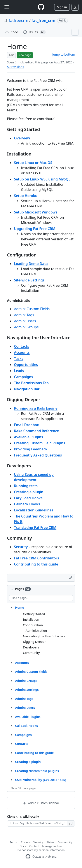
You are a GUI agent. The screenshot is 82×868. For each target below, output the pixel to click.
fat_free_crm (43, 20)
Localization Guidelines (34, 510)
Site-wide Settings (29, 280)
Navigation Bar (27, 389)
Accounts (22, 352)
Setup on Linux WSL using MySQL (42, 179)
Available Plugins (29, 437)
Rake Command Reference (37, 431)
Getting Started (34, 614)
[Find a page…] (41, 598)
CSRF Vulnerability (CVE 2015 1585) (41, 780)
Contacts (22, 346)
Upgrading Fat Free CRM (35, 229)
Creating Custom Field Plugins (40, 443)
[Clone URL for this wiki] (37, 823)
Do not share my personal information (41, 850)
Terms (14, 842)
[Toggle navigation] (7, 7)
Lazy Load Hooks (28, 498)
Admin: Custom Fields (32, 309)
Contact (34, 846)
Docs (23, 846)
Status (50, 842)
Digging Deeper (34, 642)
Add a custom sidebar (41, 803)
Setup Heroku (26, 196)
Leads (19, 371)
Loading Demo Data (31, 264)
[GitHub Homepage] (28, 857)
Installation (31, 619)
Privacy (25, 842)
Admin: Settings (27, 690)
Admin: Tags (24, 315)
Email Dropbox (26, 425)
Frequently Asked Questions (38, 455)
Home (20, 608)
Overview (22, 138)
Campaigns (24, 377)
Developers (31, 647)
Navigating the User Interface (44, 636)
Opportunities (26, 365)
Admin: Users (25, 321)
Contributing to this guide (36, 564)
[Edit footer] (71, 578)
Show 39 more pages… (25, 788)
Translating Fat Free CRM (35, 527)
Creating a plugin (29, 492)
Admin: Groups (26, 327)
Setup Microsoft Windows (36, 212)
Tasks (19, 359)
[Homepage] (41, 7)
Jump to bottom (64, 54)
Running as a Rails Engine (36, 408)
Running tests (26, 486)
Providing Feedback (31, 449)
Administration (36, 631)
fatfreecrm (18, 20)
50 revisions (16, 67)
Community (31, 653)
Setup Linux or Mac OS (33, 163)
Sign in (62, 7)
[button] (71, 823)
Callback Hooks (27, 504)
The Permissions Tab (31, 383)
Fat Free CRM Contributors (37, 558)
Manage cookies (52, 846)
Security (21, 547)
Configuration (33, 625)
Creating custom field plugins (37, 771)
